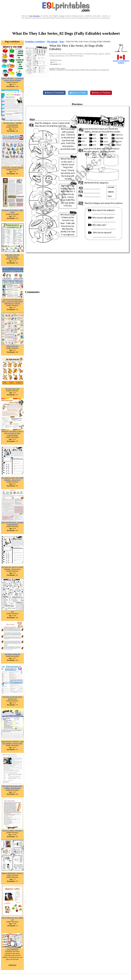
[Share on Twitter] (78, 93)
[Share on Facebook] (54, 93)
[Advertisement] (66, 25)
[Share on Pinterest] (101, 93)
